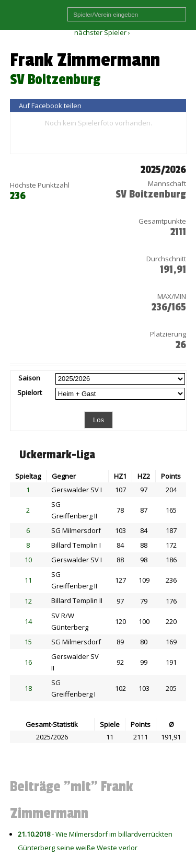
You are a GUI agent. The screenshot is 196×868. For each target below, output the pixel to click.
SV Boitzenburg (55, 80)
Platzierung (168, 334)
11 (28, 580)
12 (28, 601)
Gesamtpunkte (162, 221)
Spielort (30, 392)
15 (28, 642)
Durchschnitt (166, 259)
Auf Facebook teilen (50, 106)
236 (18, 196)
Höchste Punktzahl (40, 185)
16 (28, 662)
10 (28, 560)
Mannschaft (167, 183)
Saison (29, 378)
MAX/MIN (172, 296)
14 (28, 621)
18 (28, 688)
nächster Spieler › (102, 32)
